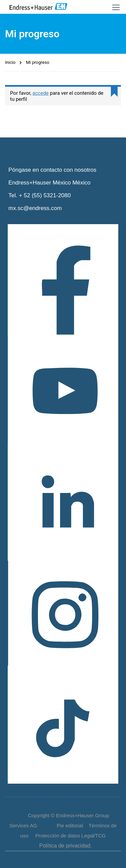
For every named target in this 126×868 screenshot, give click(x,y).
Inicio (10, 62)
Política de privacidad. (66, 846)
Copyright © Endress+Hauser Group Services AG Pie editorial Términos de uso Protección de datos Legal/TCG (63, 825)
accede (41, 93)
